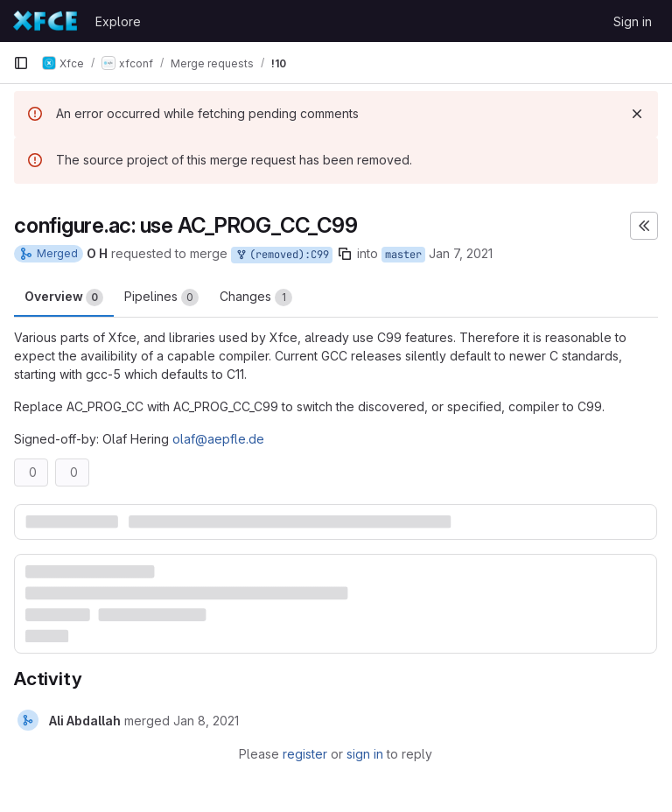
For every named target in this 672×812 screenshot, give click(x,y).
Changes (256, 297)
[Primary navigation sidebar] (21, 63)
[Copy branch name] (345, 254)
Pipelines (161, 297)
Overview (64, 297)
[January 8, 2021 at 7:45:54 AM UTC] (206, 721)
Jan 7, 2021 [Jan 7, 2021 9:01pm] (461, 253)
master (403, 255)
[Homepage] (45, 21)
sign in (365, 754)
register (305, 754)
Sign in (633, 21)
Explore (118, 21)
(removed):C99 (282, 255)
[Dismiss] (637, 114)
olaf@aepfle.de (218, 439)
